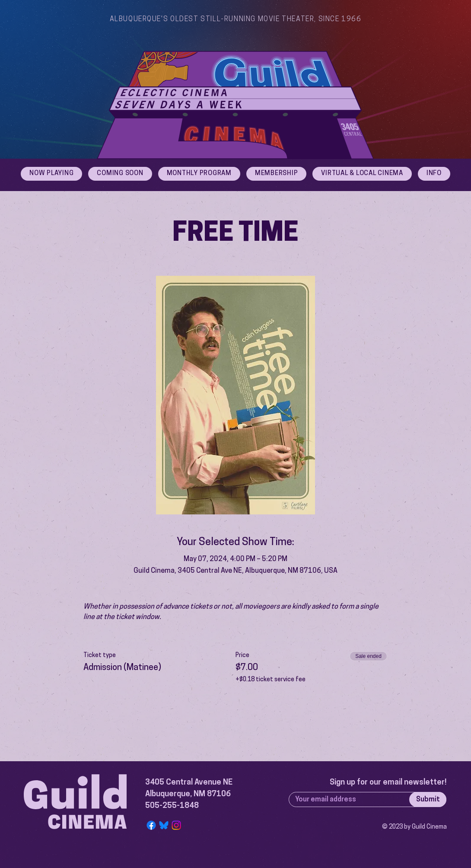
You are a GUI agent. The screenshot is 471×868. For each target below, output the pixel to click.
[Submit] (428, 799)
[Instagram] (176, 825)
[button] (434, 174)
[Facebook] (151, 825)
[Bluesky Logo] (164, 825)
